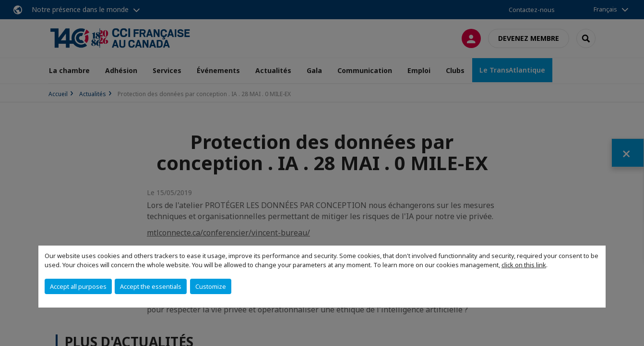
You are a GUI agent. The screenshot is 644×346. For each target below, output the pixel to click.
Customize (211, 286)
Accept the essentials (151, 286)
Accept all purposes (78, 286)
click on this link (524, 265)
